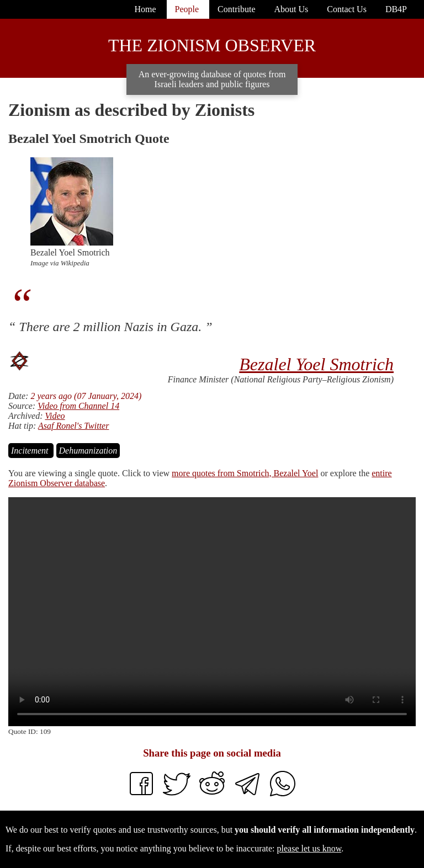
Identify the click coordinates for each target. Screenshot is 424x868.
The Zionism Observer (212, 45)
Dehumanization (88, 451)
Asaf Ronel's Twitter (73, 426)
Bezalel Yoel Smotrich (316, 364)
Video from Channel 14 (78, 406)
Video (55, 416)
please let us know (309, 848)
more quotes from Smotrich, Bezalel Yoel (245, 473)
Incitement (31, 451)
